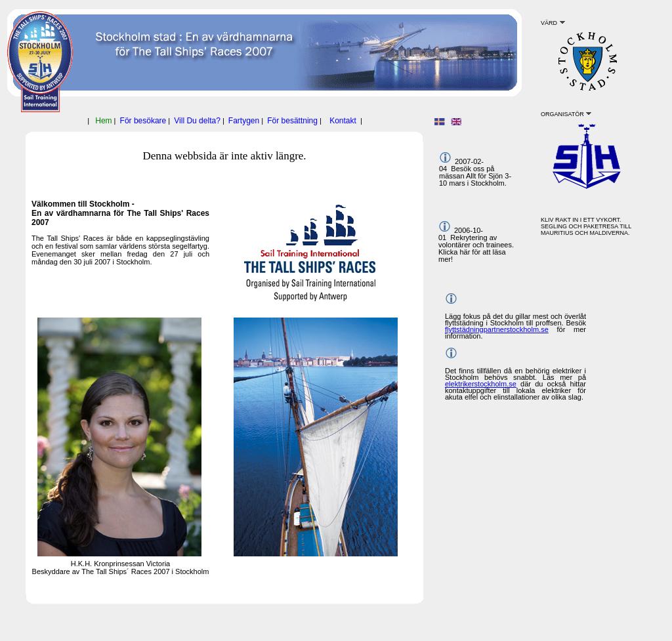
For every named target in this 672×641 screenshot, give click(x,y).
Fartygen (244, 121)
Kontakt (343, 121)
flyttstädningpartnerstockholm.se (497, 329)
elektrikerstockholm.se (481, 384)
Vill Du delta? (197, 121)
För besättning (292, 121)
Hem (103, 121)
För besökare (143, 121)
